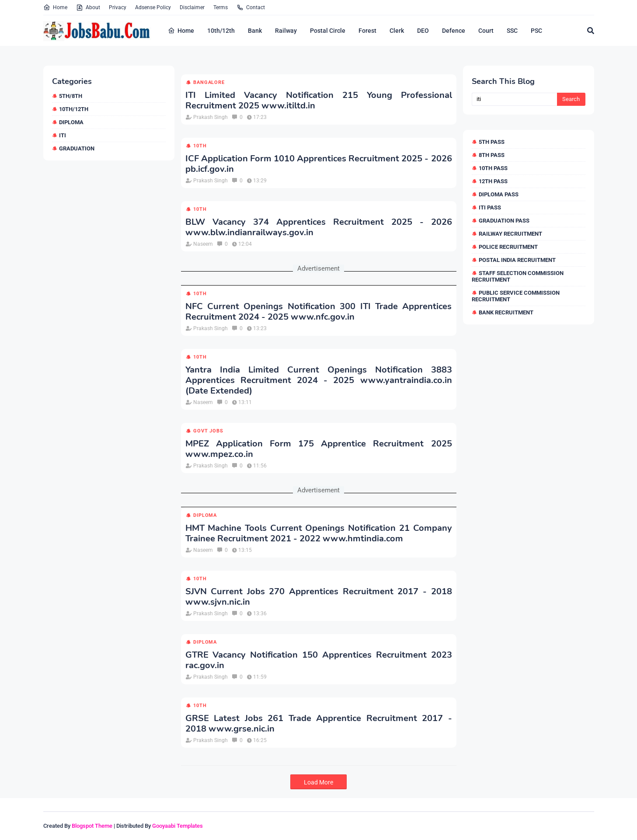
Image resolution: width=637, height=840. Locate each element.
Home (55, 7)
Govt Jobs (208, 431)
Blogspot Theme (92, 826)
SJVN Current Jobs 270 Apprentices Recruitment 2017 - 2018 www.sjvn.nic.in (319, 597)
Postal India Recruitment (517, 260)
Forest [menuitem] (367, 31)
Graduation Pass (504, 221)
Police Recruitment (508, 247)
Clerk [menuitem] (397, 31)
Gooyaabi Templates (178, 826)
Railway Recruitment (510, 234)
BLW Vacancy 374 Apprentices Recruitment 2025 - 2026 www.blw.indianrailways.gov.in (319, 227)
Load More (318, 782)
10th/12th (74, 109)
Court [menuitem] (486, 31)
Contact (251, 7)
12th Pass (493, 181)
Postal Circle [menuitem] (328, 31)
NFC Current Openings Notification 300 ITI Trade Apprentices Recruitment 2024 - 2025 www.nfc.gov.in (319, 312)
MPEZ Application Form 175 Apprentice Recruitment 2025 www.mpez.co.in (319, 449)
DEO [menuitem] (423, 31)
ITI (63, 135)
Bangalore (209, 82)
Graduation (77, 148)
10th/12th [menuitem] (221, 31)
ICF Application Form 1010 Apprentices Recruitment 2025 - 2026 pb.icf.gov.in (319, 164)
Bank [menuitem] (255, 31)
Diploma (71, 122)
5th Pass (492, 142)
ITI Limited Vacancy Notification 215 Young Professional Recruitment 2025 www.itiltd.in (319, 101)
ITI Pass (490, 207)
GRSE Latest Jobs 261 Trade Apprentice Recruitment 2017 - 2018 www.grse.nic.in (319, 724)
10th (200, 146)
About (88, 7)
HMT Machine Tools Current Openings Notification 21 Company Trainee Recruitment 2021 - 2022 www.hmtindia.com (319, 533)
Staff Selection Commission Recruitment (518, 276)
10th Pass (493, 168)
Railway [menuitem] (286, 31)
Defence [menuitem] (454, 31)
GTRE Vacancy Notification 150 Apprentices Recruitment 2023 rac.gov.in (319, 660)
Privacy (118, 7)
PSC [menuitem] (536, 31)
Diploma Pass (499, 194)
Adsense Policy (153, 7)
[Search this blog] (514, 99)
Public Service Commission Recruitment (516, 296)
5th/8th (71, 96)
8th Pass (492, 155)
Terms (221, 7)
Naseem (203, 244)
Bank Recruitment (506, 312)
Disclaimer (192, 7)
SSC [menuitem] (512, 31)
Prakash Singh (211, 117)
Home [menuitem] (181, 31)
